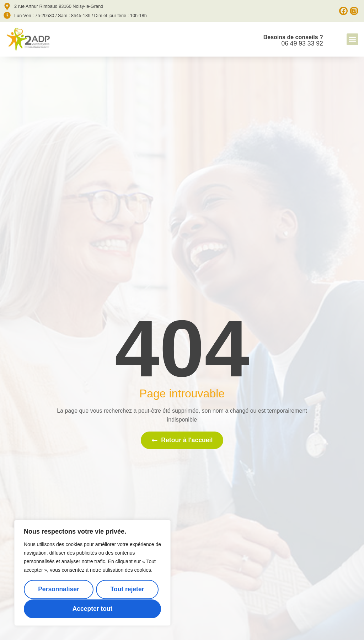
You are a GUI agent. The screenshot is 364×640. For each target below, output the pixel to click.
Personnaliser (59, 589)
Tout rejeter (127, 589)
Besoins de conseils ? (293, 37)
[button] (352, 39)
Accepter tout (92, 609)
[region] (92, 573)
